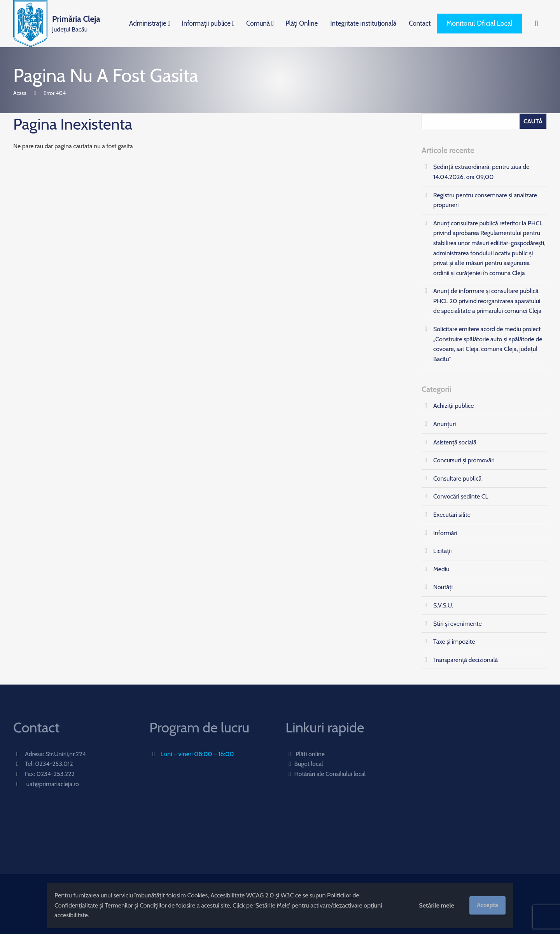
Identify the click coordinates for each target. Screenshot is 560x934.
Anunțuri (444, 424)
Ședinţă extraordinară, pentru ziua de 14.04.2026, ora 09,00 (481, 172)
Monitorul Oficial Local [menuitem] (479, 23)
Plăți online (305, 754)
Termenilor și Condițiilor (136, 905)
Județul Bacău (76, 23)
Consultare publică (457, 478)
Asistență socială (455, 442)
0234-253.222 (56, 774)
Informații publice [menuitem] (206, 23)
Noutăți (443, 587)
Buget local (304, 764)
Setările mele (437, 905)
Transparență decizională (465, 660)
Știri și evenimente (458, 624)
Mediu (441, 569)
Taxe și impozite (454, 642)
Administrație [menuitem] (148, 23)
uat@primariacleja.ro (53, 784)
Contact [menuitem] (420, 23)
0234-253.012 (54, 764)
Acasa (20, 93)
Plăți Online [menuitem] (302, 23)
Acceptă (487, 905)
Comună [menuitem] (258, 23)
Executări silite (452, 515)
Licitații (442, 551)
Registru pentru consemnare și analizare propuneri (485, 200)
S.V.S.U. (443, 605)
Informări (445, 533)
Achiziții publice (453, 406)
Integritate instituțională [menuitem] (363, 23)
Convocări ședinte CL (461, 496)
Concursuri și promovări (464, 460)
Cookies (198, 895)
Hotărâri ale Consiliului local (325, 774)
